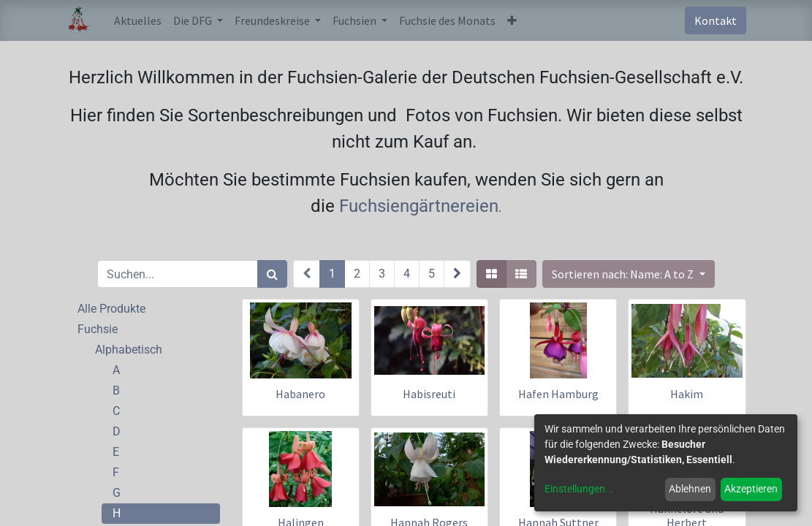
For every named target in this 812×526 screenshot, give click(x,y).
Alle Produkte (111, 309)
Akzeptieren (751, 489)
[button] (512, 20)
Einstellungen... (579, 489)
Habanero (300, 394)
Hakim (687, 394)
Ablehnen (690, 489)
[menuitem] (138, 20)
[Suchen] (272, 274)
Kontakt (716, 20)
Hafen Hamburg (558, 394)
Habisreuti (429, 394)
